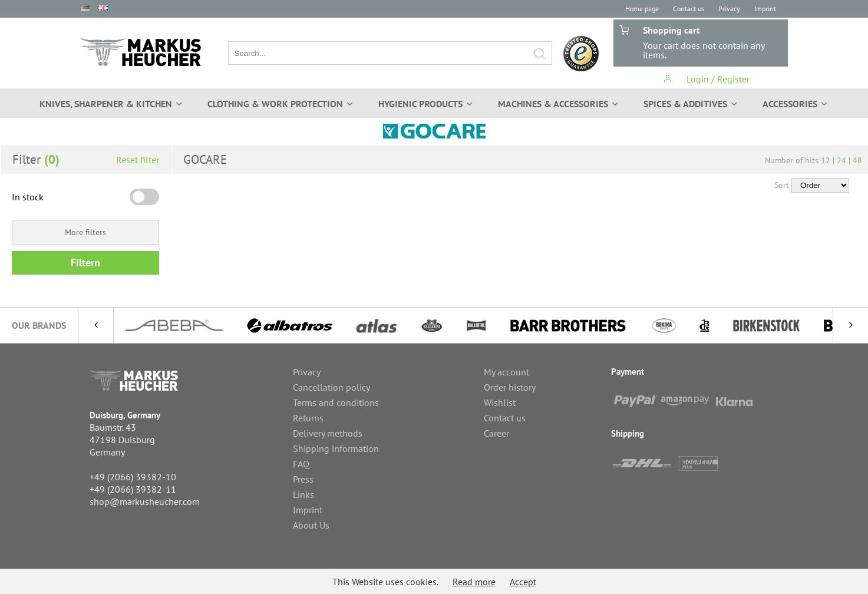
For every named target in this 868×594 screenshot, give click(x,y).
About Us (311, 525)
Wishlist (500, 402)
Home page (642, 9)
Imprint (765, 9)
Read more (474, 582)
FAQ (301, 464)
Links (303, 494)
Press (303, 479)
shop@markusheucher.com (145, 501)
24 (841, 160)
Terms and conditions (336, 402)
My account (506, 372)
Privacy (729, 9)
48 (857, 160)
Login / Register (706, 79)
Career (496, 433)
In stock (28, 197)
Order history (510, 387)
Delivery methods (328, 433)
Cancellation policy (331, 387)
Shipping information (336, 448)
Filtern (85, 263)
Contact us (689, 9)
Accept (523, 582)
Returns (308, 418)
